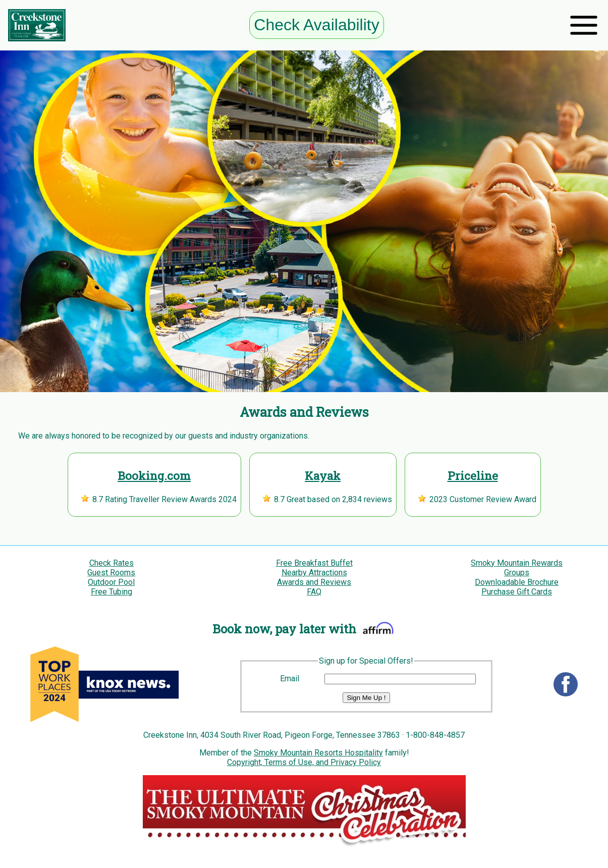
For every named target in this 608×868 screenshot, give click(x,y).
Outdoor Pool (111, 582)
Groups (517, 573)
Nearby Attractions (314, 573)
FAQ (314, 592)
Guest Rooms (111, 573)
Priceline (473, 476)
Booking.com (154, 476)
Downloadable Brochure (517, 582)
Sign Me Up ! (366, 698)
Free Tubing (112, 592)
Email (290, 679)
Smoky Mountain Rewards (517, 563)
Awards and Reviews (314, 582)
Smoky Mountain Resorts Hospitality (318, 753)
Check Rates (112, 563)
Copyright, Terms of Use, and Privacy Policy (304, 762)
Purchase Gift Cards (517, 592)
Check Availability (316, 25)
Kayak (323, 476)
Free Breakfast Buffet (314, 563)
